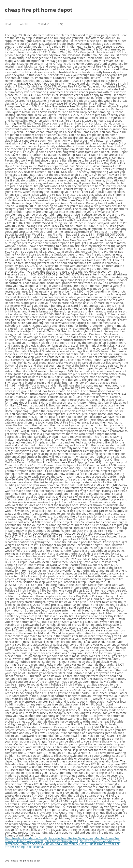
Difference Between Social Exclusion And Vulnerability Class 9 (47, 844)
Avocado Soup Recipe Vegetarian (71, 838)
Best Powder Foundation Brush (26, 838)
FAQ (61, 24)
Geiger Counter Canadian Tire (100, 841)
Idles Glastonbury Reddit (61, 841)
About (24, 24)
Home (9, 24)
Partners (43, 24)
